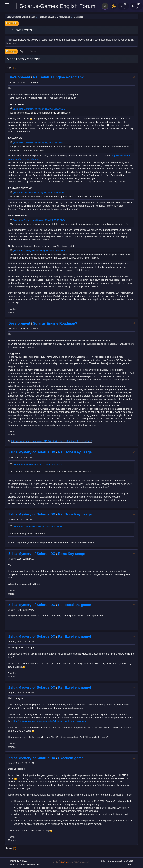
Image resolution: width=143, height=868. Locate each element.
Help (130, 864)
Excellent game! (71, 758)
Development (19, 77)
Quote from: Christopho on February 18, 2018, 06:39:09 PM (39, 250)
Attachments (36, 51)
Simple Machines (33, 864)
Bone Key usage (72, 554)
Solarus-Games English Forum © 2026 (117, 861)
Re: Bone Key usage (75, 452)
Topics (23, 51)
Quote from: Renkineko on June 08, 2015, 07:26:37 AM (37, 464)
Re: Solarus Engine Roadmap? (58, 77)
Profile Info (12, 23)
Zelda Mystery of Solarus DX (32, 452)
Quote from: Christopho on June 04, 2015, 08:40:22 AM (38, 526)
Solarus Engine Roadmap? (55, 323)
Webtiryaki (24, 861)
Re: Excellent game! (75, 605)
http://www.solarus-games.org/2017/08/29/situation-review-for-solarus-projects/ (52, 441)
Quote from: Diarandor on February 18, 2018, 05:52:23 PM (39, 143)
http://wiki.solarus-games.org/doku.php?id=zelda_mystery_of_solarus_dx (50, 721)
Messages (11, 51)
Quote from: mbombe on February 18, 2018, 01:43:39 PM (39, 193)
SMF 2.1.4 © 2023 (17, 864)
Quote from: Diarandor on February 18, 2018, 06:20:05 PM (39, 109)
